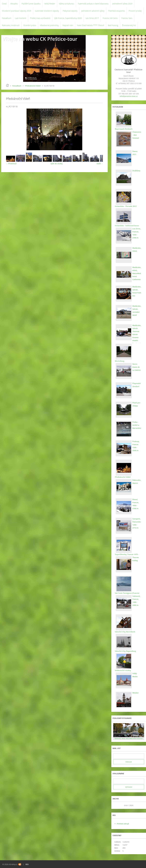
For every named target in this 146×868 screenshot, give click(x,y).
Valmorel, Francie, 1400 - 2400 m (136, 601)
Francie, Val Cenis (110, 18)
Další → (100, 164)
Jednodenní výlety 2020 (122, 4)
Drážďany (136, 171)
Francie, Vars (127, 18)
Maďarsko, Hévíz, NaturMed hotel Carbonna (137, 273)
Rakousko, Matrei (137, 482)
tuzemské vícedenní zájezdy (47, 11)
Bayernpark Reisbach (124, 129)
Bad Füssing (113, 25)
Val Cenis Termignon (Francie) (127, 593)
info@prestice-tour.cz (129, 96)
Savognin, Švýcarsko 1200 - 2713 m (137, 523)
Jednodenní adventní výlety (93, 11)
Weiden (136, 693)
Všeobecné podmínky (49, 25)
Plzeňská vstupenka (116, 11)
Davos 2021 (135, 153)
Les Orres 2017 (92, 18)
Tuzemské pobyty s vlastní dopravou (93, 4)
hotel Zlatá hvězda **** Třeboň (91, 25)
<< (116, 805)
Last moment (21, 18)
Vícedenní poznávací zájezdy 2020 (17, 11)
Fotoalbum (7, 18)
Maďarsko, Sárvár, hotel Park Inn (137, 291)
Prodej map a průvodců (40, 18)
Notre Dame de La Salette (137, 367)
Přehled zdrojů (123, 824)
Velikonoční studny (123, 670)
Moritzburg (120, 361)
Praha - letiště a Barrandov (137, 425)
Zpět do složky (57, 164)
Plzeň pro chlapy (136, 404)
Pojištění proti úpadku (31, 4)
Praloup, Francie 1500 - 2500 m (136, 446)
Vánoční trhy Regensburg (125, 651)
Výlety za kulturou (66, 4)
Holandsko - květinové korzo (127, 226)
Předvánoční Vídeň (33, 86)
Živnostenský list (129, 25)
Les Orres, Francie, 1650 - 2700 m (137, 233)
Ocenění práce (30, 25)
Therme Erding (136, 559)
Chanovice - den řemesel (137, 135)
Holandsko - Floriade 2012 (126, 206)
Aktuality (14, 4)
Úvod (4, 4)
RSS (27, 864)
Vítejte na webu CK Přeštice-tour (40, 39)
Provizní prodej (135, 11)
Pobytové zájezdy (70, 11)
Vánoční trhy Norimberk (125, 632)
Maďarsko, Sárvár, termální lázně (137, 311)
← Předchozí (11, 164)
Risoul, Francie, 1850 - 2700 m (136, 504)
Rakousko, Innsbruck (11, 25)
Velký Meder (50, 4)
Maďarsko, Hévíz (137, 249)
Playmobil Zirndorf (137, 385)
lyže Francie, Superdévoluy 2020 (68, 18)
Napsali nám (68, 25)
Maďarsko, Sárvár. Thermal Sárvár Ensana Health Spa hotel (137, 334)
